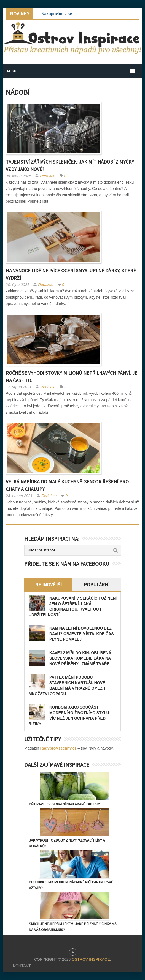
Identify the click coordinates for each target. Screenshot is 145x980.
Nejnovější (48, 585)
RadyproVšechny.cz (58, 748)
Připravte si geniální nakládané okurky (64, 804)
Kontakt (22, 966)
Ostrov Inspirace (91, 959)
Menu (12, 71)
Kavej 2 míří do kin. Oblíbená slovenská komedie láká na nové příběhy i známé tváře (80, 658)
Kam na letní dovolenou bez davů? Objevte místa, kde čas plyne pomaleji (82, 634)
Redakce (48, 176)
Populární (97, 585)
